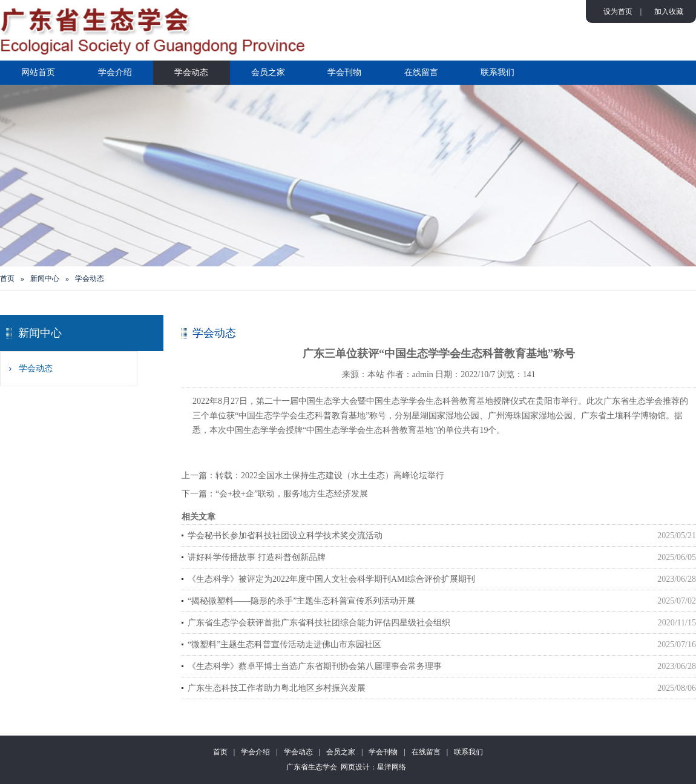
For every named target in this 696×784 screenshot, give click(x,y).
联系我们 (497, 72)
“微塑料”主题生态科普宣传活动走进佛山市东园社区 (284, 644)
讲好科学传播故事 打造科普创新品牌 (257, 557)
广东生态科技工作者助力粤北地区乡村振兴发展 (277, 688)
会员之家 (268, 72)
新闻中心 (45, 278)
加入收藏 (669, 12)
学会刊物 (344, 72)
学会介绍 (115, 72)
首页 (7, 278)
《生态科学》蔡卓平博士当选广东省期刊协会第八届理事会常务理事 (315, 666)
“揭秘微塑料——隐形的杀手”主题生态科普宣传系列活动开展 (301, 601)
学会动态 (191, 72)
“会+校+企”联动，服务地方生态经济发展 (292, 494)
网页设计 (355, 767)
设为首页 (618, 12)
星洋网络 (392, 767)
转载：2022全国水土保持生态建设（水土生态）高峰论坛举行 (330, 476)
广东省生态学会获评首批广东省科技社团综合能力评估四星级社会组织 (319, 623)
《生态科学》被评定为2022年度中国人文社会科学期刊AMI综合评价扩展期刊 (331, 579)
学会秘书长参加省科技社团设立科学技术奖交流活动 (285, 535)
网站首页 (38, 72)
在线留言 (421, 72)
